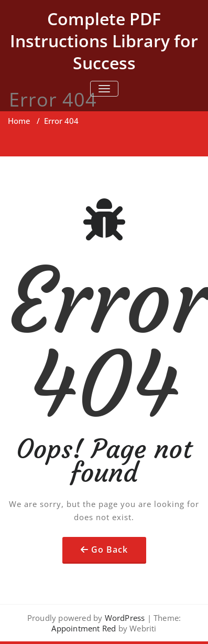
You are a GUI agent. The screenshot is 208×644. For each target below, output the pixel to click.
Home (19, 121)
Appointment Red (84, 628)
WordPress (125, 618)
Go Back (110, 550)
